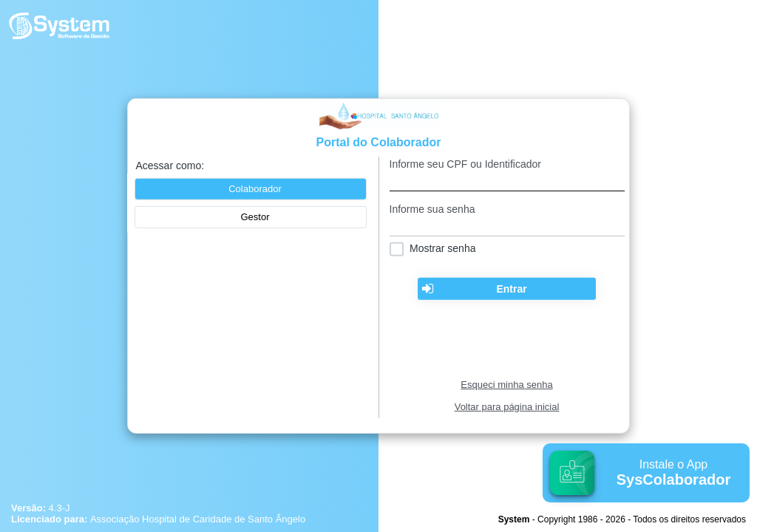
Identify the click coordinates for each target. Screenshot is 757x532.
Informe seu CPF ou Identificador (465, 164)
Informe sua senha (432, 209)
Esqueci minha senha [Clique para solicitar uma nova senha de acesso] (506, 385)
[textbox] (507, 181)
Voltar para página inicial (507, 407)
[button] (251, 217)
